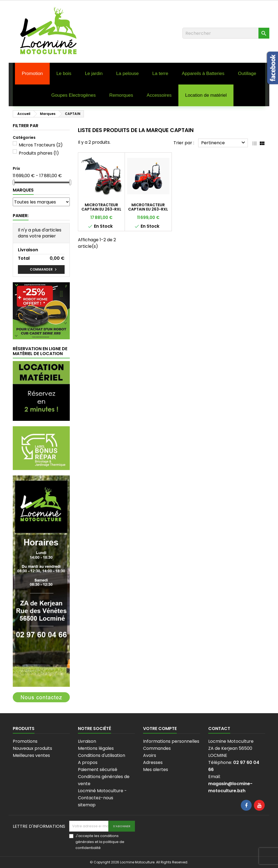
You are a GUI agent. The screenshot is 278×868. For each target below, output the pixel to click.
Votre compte (160, 728)
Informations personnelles (171, 741)
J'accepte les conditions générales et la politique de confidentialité (100, 842)
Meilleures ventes (31, 755)
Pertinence (224, 143)
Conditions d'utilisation (102, 755)
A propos (88, 762)
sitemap (87, 805)
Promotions (25, 741)
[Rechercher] (226, 33)
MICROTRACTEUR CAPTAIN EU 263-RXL (148, 207)
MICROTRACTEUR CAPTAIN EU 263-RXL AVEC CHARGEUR (101, 209)
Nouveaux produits (32, 748)
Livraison (87, 741)
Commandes (157, 748)
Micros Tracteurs (41, 145)
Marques (23, 190)
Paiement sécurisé (98, 770)
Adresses (153, 762)
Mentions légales (96, 748)
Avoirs (150, 755)
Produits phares (39, 153)
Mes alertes (156, 770)
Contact (219, 728)
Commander (44, 270)
